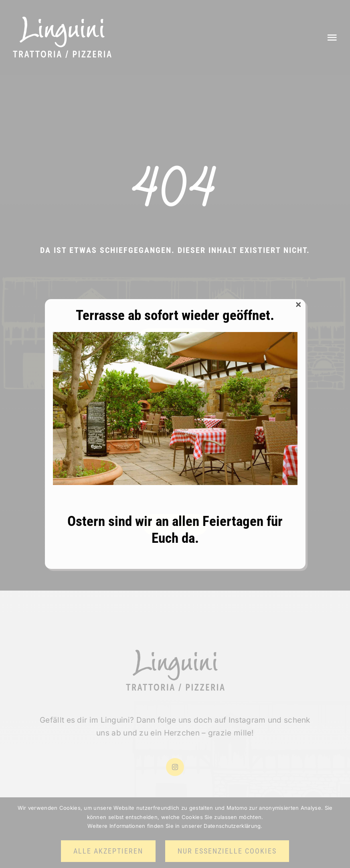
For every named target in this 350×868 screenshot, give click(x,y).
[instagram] (175, 767)
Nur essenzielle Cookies (227, 851)
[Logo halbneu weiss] (62, 20)
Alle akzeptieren (108, 851)
